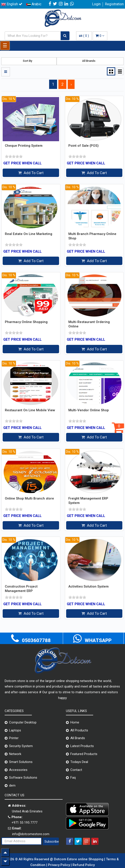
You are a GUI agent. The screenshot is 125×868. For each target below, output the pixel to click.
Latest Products (82, 746)
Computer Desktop (23, 722)
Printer (14, 738)
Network (15, 754)
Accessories (18, 770)
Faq (73, 778)
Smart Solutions (21, 762)
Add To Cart (31, 173)
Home (75, 722)
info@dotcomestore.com (31, 834)
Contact (76, 770)
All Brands (78, 738)
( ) (84, 36)
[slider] (14, 156)
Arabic (34, 4)
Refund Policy (84, 865)
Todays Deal (79, 762)
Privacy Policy (59, 865)
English (12, 4)
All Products (79, 730)
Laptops (15, 730)
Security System (21, 746)
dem (12, 785)
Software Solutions (23, 778)
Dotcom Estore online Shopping (79, 859)
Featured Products (84, 754)
